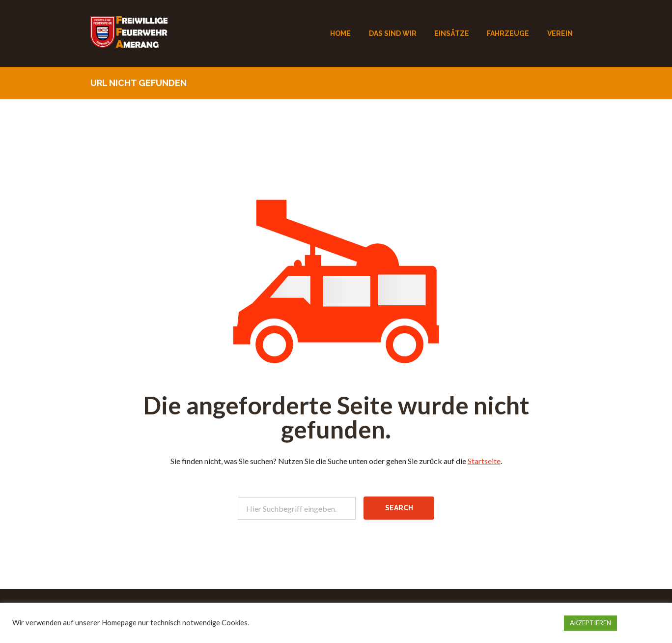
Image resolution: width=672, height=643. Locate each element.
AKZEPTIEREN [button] (590, 623)
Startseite (484, 461)
